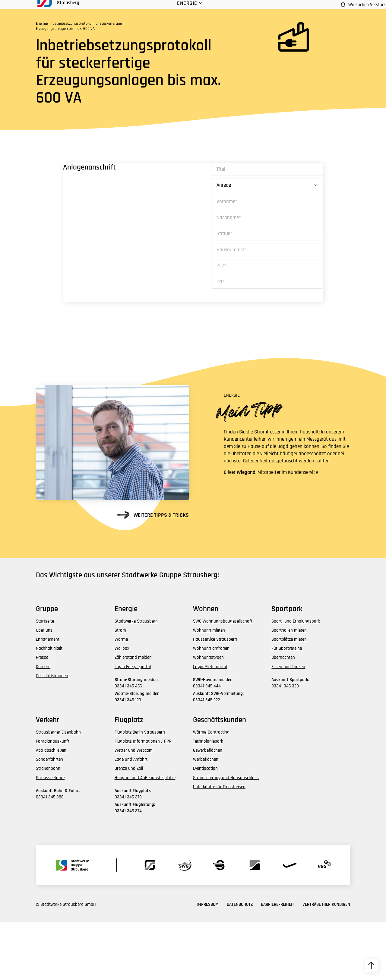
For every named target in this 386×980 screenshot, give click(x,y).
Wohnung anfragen (211, 706)
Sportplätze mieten (289, 697)
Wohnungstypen (208, 715)
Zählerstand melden (133, 715)
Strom (120, 688)
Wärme (121, 697)
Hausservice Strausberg (215, 697)
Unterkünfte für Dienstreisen (219, 844)
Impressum (208, 962)
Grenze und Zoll (129, 826)
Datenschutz (240, 962)
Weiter (106, 344)
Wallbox (122, 706)
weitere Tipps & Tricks (153, 573)
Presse (42, 715)
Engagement (48, 697)
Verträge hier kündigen (326, 962)
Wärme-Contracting (211, 790)
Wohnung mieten (209, 688)
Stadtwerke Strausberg (136, 679)
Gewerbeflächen (208, 808)
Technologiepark (208, 799)
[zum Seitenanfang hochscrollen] (371, 965)
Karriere (43, 724)
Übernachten (283, 715)
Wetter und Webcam (134, 808)
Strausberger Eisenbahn (58, 790)
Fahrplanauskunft (53, 799)
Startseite (45, 679)
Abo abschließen (51, 808)
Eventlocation (205, 826)
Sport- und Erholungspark (296, 679)
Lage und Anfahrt (131, 817)
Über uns (44, 688)
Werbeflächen (206, 817)
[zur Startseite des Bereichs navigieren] (61, 13)
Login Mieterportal (210, 724)
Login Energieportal (133, 724)
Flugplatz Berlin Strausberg (140, 790)
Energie (154, 18)
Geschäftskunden (52, 733)
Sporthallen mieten (289, 688)
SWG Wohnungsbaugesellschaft (223, 679)
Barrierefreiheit (278, 962)
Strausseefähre (50, 835)
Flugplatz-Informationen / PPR (143, 799)
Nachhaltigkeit (49, 706)
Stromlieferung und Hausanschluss (226, 835)
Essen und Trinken (288, 724)
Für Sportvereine (287, 706)
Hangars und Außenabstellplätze (145, 835)
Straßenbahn (48, 826)
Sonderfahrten (49, 817)
